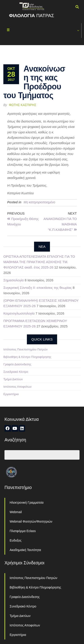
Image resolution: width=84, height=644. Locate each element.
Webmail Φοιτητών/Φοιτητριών (31, 521)
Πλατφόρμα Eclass (23, 531)
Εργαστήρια (11, 394)
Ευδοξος (16, 540)
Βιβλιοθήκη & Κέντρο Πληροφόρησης (27, 357)
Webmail (16, 512)
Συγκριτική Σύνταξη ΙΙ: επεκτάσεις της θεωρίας (38, 288)
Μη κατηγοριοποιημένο (39, 202)
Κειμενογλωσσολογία (19, 313)
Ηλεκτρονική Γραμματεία (27, 503)
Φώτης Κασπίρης (23, 105)
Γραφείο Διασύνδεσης (17, 364)
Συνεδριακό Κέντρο (16, 372)
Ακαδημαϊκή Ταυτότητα (25, 550)
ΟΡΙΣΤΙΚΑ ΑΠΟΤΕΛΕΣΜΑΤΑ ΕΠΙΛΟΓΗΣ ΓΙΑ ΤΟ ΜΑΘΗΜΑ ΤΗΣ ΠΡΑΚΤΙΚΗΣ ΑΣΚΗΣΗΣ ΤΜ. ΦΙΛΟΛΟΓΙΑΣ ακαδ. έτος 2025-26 (39, 262)
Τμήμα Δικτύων (13, 379)
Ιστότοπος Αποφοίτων (17, 387)
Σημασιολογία (14, 280)
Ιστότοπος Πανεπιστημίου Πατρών (26, 349)
